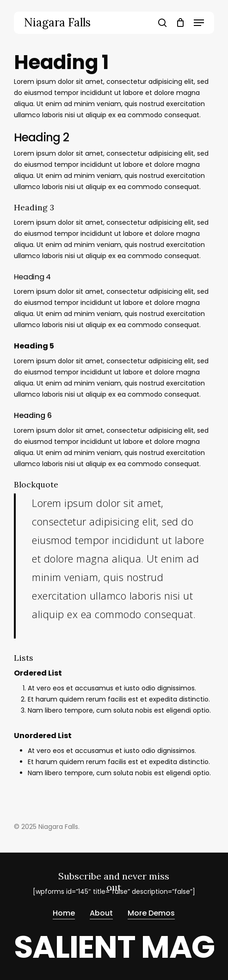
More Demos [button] (151, 913)
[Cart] (180, 23)
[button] (199, 23)
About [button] (101, 913)
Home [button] (64, 913)
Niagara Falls (57, 23)
